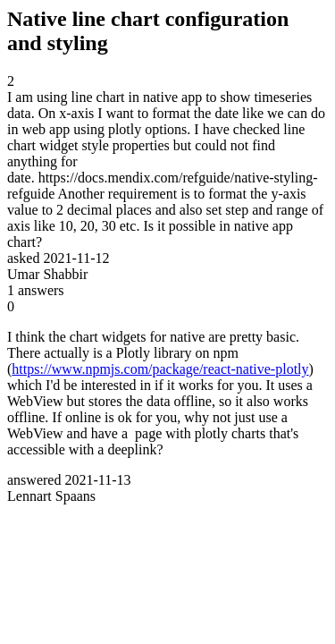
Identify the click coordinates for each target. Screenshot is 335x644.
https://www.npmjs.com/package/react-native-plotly (160, 369)
